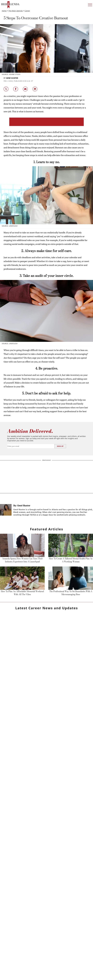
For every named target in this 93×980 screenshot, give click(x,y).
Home (4, 11)
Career (27, 11)
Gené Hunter (12, 78)
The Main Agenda (16, 11)
